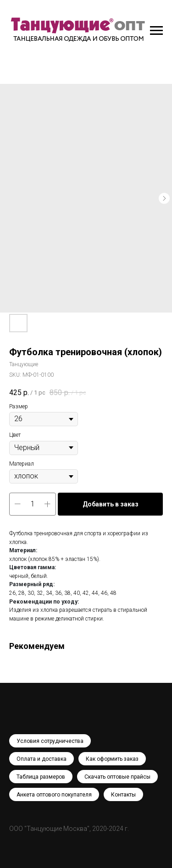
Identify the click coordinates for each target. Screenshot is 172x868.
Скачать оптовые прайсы (117, 777)
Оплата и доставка (42, 759)
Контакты (123, 795)
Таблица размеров (41, 777)
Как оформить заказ (112, 759)
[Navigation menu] (156, 31)
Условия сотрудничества (50, 741)
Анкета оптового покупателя (54, 795)
